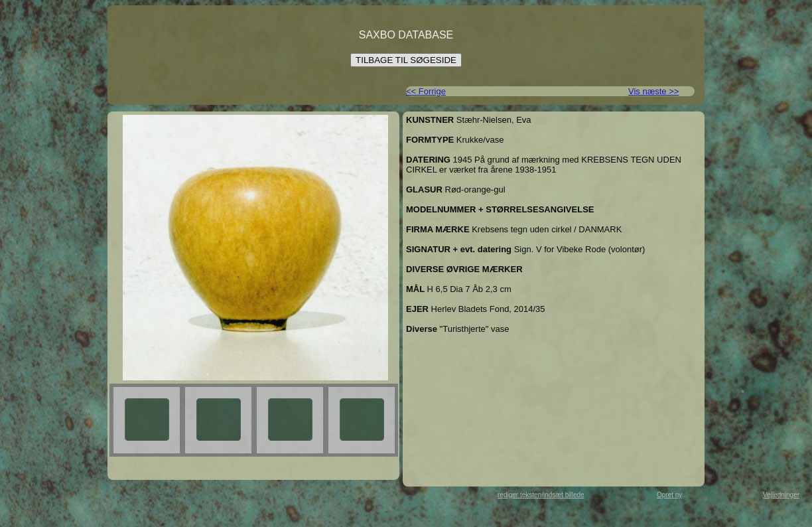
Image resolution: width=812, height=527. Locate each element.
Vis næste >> (653, 91)
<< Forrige (426, 91)
